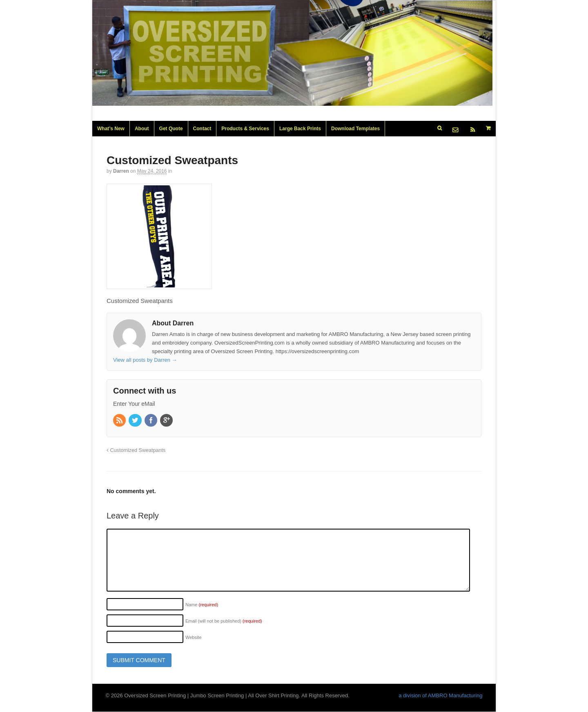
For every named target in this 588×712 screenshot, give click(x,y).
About (142, 129)
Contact (202, 129)
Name (202, 605)
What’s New (111, 129)
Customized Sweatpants (136, 450)
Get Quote (171, 129)
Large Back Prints (300, 129)
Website (194, 637)
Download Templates (355, 129)
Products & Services (245, 129)
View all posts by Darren (145, 360)
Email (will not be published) (224, 621)
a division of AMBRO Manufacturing (440, 695)
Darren (121, 171)
